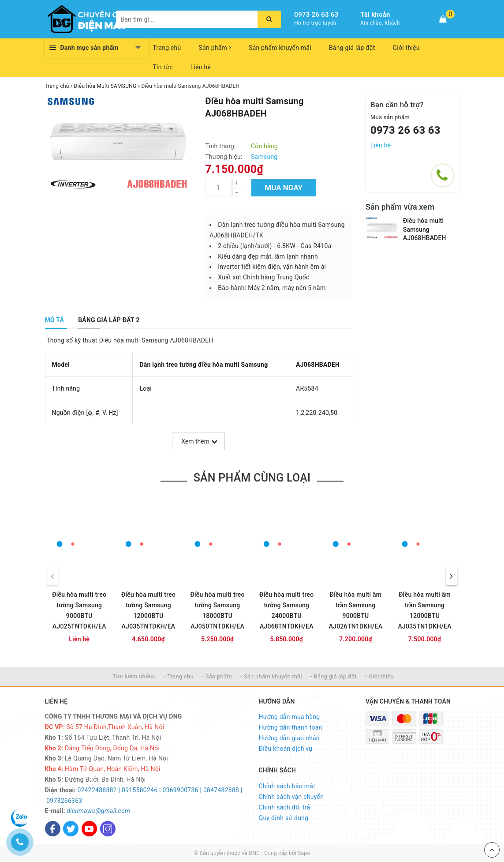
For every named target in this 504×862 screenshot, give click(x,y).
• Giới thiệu (379, 676)
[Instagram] (108, 829)
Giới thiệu (406, 48)
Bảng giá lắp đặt (352, 48)
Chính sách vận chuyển (291, 797)
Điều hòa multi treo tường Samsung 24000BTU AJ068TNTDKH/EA (286, 610)
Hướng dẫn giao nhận (289, 738)
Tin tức (163, 67)
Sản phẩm (215, 48)
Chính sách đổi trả (285, 807)
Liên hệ (201, 67)
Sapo (304, 853)
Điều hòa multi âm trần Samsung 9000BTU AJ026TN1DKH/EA (356, 610)
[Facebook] (53, 829)
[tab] (55, 320)
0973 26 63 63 (316, 15)
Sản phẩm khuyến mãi (280, 48)
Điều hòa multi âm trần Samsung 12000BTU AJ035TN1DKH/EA (424, 610)
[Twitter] (71, 829)
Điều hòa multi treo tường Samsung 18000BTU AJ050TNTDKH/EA (217, 610)
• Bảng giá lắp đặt (334, 676)
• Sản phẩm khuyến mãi (271, 676)
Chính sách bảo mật (287, 786)
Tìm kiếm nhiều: (134, 676)
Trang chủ (167, 48)
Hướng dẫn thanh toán (291, 727)
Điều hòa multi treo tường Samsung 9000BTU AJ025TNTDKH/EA (79, 610)
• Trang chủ (179, 676)
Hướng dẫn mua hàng (289, 717)
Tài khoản (375, 15)
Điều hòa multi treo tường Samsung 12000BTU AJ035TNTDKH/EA (148, 610)
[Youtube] (89, 829)
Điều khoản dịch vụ (286, 749)
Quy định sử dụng (284, 818)
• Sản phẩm (217, 676)
